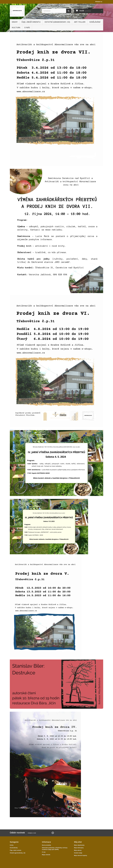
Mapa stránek (46, 855)
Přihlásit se (99, 2)
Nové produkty (46, 845)
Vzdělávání (95, 22)
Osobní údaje (78, 853)
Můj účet (78, 842)
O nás (27, 27)
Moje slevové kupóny (81, 855)
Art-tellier (80, 22)
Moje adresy (78, 850)
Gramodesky (14, 848)
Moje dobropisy (79, 848)
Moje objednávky (79, 845)
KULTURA (16, 27)
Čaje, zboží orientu (31, 22)
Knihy (15, 22)
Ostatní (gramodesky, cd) (57, 22)
